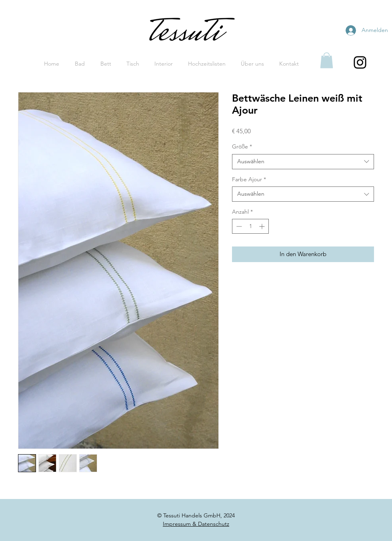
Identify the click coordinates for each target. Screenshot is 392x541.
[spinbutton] (250, 226)
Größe (242, 146)
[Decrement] (238, 226)
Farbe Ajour (249, 179)
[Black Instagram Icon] (360, 62)
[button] (327, 60)
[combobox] (303, 162)
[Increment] (263, 226)
